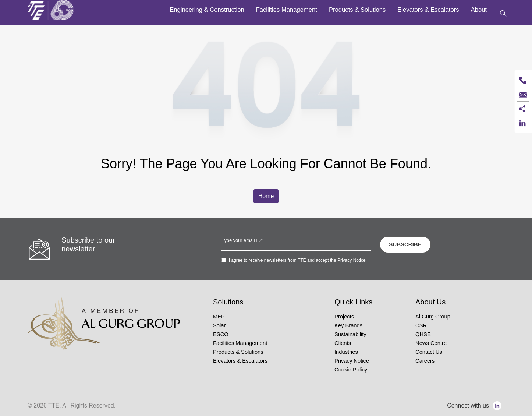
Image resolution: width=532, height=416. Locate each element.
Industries (346, 352)
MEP (219, 317)
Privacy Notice (352, 361)
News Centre (431, 343)
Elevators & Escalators (240, 361)
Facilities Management (240, 343)
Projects (344, 317)
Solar (219, 325)
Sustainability (350, 334)
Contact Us (429, 352)
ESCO (221, 334)
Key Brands (348, 325)
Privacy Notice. (352, 260)
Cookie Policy (351, 370)
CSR (421, 325)
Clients (343, 343)
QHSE (423, 334)
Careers (425, 361)
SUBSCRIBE (405, 244)
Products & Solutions (238, 352)
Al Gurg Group (433, 317)
